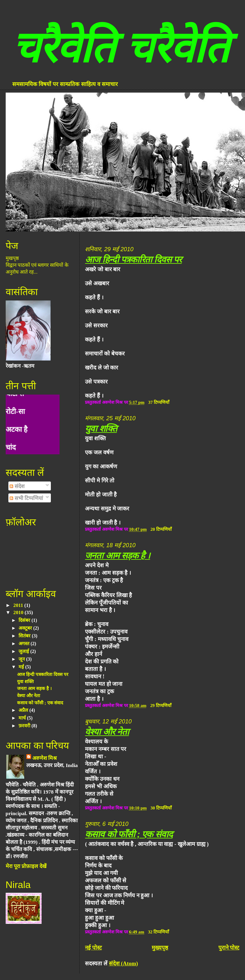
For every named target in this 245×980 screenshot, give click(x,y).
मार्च (23, 718)
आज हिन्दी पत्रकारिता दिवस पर (133, 259)
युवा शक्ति (101, 428)
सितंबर (25, 636)
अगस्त (25, 644)
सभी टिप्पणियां (26, 498)
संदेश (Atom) (123, 963)
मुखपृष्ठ (12, 258)
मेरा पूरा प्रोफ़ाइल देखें (26, 866)
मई (22, 667)
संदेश (17, 486)
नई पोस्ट (93, 948)
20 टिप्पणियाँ (161, 529)
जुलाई (24, 651)
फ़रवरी (25, 726)
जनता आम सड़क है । (117, 555)
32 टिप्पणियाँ (159, 932)
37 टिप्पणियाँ (159, 402)
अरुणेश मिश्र (45, 758)
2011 (19, 605)
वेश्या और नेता (107, 732)
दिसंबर (25, 620)
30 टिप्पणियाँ (161, 808)
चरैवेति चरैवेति (120, 47)
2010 (19, 612)
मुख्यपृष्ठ (160, 948)
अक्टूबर (26, 628)
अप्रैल (24, 710)
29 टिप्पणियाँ (161, 706)
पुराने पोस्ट (229, 948)
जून (22, 659)
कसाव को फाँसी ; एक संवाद (129, 834)
